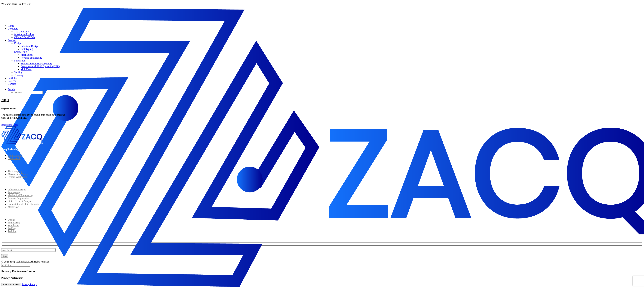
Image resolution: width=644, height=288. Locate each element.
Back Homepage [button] (10, 125)
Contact (12, 84)
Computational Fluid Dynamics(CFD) (40, 66)
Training (19, 75)
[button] (11, 89)
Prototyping (27, 49)
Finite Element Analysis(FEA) (36, 63)
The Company (21, 32)
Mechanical (27, 55)
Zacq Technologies (11, 149)
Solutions (6, 183)
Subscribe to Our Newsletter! (17, 238)
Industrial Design (30, 46)
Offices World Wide (24, 37)
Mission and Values (24, 34)
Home (11, 26)
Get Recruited (15, 155)
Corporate (13, 29)
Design (18, 43)
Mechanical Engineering (20, 195)
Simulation (20, 61)
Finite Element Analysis (20, 201)
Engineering (20, 52)
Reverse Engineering (31, 58)
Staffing (18, 72)
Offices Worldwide (17, 177)
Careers (12, 81)
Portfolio (12, 78)
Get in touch (14, 158)
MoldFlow (26, 69)
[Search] (16, 265)
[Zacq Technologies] (322, 15)
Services (12, 40)
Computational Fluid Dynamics (24, 204)
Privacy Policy (29, 284)
